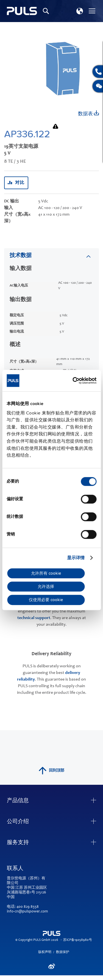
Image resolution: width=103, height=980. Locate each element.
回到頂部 (51, 771)
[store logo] (22, 11)
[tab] (51, 255)
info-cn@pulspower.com (27, 912)
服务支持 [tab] (18, 843)
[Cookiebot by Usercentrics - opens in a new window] (73, 381)
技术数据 (21, 256)
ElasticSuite (73, 978)
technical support (34, 618)
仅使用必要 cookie (46, 600)
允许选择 (46, 587)
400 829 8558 (28, 907)
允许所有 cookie (46, 573)
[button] (80, 11)
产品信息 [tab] (18, 801)
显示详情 (76, 558)
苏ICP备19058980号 (78, 940)
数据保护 (63, 952)
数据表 (88, 113)
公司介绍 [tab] (18, 822)
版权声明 (45, 952)
